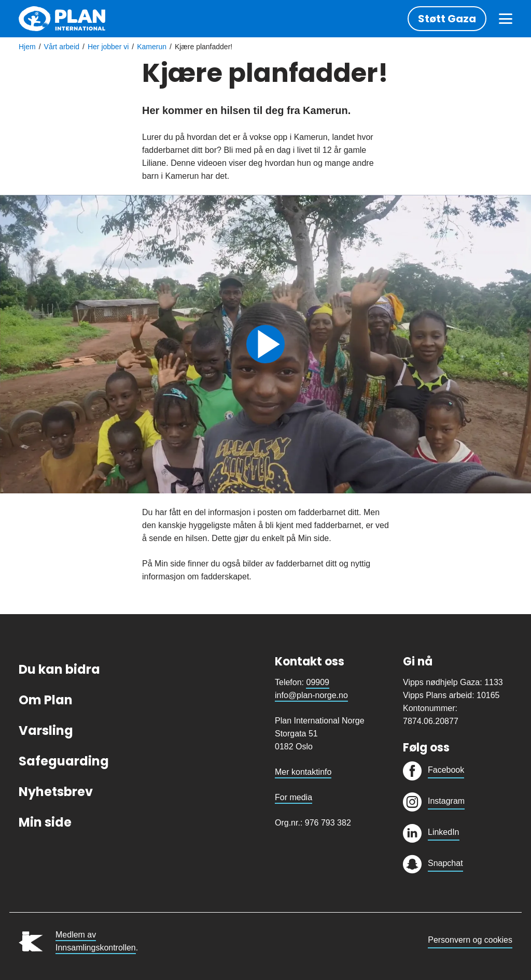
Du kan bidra (59, 669)
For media (294, 797)
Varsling (46, 730)
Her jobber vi (108, 47)
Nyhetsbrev (56, 792)
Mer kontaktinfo (303, 772)
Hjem (27, 47)
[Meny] (506, 19)
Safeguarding (64, 761)
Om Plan (46, 700)
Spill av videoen (265, 344)
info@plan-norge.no (311, 695)
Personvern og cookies (470, 940)
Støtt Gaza (447, 19)
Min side (45, 822)
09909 (318, 682)
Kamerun (152, 47)
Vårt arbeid (62, 47)
